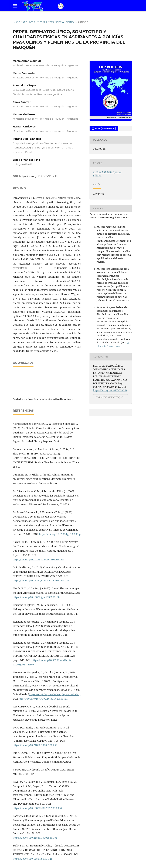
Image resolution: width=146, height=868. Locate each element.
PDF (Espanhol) (105, 128)
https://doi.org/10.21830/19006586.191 (35, 838)
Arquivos (29, 22)
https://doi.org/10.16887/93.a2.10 (38, 176)
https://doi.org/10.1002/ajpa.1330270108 (36, 597)
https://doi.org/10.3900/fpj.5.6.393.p (60, 534)
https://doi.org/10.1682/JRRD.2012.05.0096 (37, 808)
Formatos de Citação (109, 397)
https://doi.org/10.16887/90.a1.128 (33, 859)
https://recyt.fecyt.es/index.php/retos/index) (55, 694)
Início (17, 22)
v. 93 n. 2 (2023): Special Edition (56, 22)
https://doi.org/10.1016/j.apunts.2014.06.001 (38, 559)
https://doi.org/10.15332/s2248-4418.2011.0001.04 (42, 580)
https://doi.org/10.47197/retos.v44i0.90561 (43, 699)
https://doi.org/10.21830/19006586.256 (35, 745)
